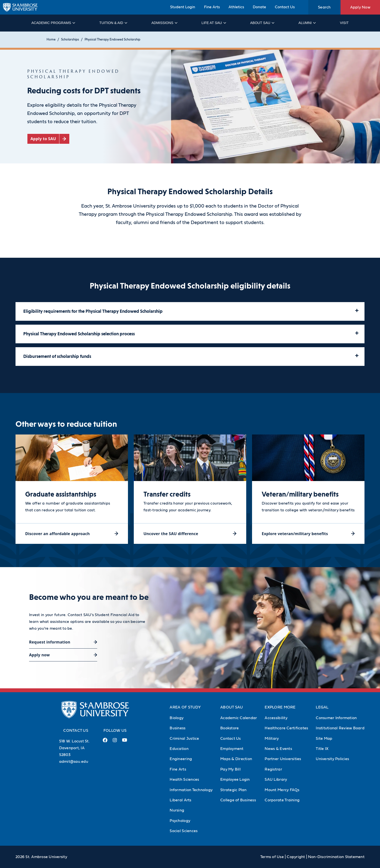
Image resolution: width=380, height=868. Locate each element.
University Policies (332, 759)
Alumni (307, 23)
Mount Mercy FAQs (282, 790)
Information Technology (191, 790)
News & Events (278, 749)
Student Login (183, 7)
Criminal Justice (184, 739)
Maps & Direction (236, 759)
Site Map (324, 739)
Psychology (180, 821)
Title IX (322, 749)
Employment (232, 749)
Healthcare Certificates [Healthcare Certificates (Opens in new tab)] (286, 728)
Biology (177, 718)
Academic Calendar (239, 718)
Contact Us (285, 7)
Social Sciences (184, 831)
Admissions (164, 23)
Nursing (177, 810)
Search (324, 7)
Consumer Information (336, 718)
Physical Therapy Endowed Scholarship (112, 40)
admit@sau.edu (74, 762)
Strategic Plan (234, 790)
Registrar (273, 769)
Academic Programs (53, 23)
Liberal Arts (180, 800)
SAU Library (276, 780)
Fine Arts (212, 7)
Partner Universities (283, 759)
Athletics (236, 7)
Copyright (296, 857)
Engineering (181, 759)
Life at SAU (214, 23)
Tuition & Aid (113, 23)
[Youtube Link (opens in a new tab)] (125, 742)
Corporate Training (282, 800)
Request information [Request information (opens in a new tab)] (50, 642)
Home (51, 40)
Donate (259, 7)
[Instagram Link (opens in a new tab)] (115, 742)
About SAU (262, 23)
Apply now (39, 655)
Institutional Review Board (340, 728)
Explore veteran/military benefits (295, 534)
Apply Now (360, 7)
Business (178, 728)
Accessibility (276, 718)
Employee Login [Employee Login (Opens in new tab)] (235, 780)
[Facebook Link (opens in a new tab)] (105, 742)
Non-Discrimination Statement (336, 857)
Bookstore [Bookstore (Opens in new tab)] (230, 728)
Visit (344, 23)
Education (179, 749)
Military (272, 739)
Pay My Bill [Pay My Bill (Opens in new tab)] (230, 769)
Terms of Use (272, 857)
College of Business (238, 800)
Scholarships (70, 40)
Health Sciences (184, 780)
